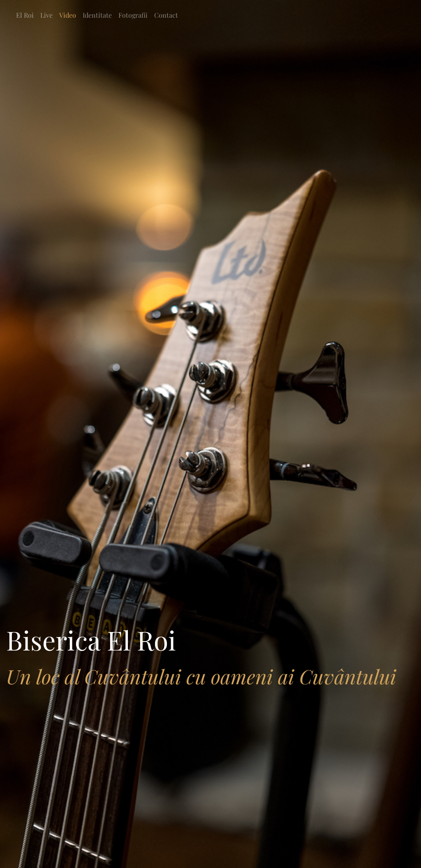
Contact (166, 15)
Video (68, 15)
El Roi (25, 15)
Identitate (97, 15)
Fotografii (133, 15)
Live (46, 15)
